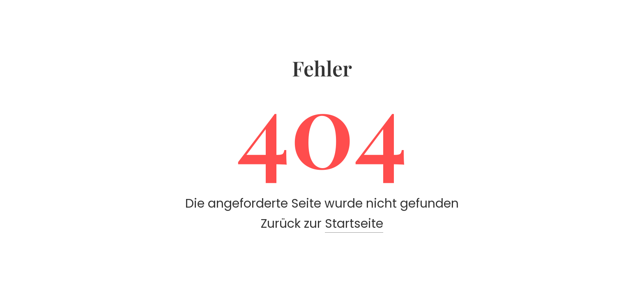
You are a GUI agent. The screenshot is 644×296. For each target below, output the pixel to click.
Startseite (354, 224)
